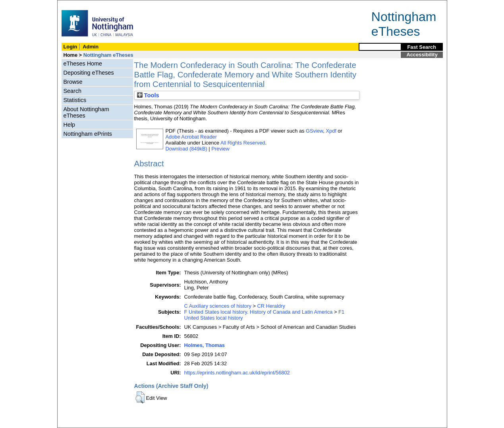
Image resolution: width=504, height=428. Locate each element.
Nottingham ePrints (88, 134)
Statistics (75, 100)
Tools (148, 95)
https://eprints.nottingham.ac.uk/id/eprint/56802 (237, 373)
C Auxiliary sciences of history (218, 306)
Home (71, 55)
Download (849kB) (186, 149)
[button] (140, 397)
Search (73, 91)
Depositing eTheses (89, 73)
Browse (73, 82)
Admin (91, 47)
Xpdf (331, 131)
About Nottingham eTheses (86, 112)
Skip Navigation (75, 5)
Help (70, 125)
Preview (220, 149)
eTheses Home (83, 64)
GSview (314, 131)
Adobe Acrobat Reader (191, 137)
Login (70, 47)
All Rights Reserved (243, 143)
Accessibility (422, 55)
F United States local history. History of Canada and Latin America (259, 312)
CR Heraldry (271, 306)
